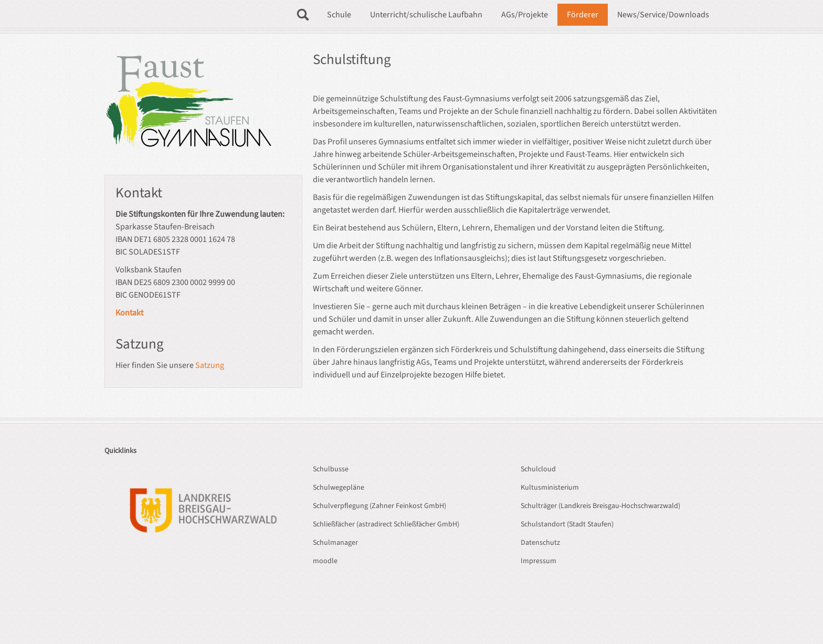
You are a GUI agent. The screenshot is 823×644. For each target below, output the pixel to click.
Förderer (583, 15)
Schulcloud (538, 469)
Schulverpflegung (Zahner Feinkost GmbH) (379, 506)
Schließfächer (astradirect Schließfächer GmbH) (386, 524)
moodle (325, 561)
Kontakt (129, 313)
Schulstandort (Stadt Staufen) (567, 524)
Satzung (210, 365)
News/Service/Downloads (663, 15)
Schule (339, 15)
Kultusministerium (550, 488)
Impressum (539, 561)
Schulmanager (335, 543)
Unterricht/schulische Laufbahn (426, 15)
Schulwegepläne (339, 488)
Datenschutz (540, 543)
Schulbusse (331, 469)
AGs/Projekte (525, 15)
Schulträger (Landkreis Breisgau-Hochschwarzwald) (600, 506)
